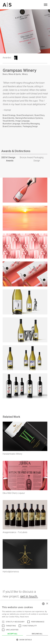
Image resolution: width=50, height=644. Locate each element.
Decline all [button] (37, 634)
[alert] (25, 622)
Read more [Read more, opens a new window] (25, 617)
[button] (25, 640)
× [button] (47, 604)
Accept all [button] (13, 634)
